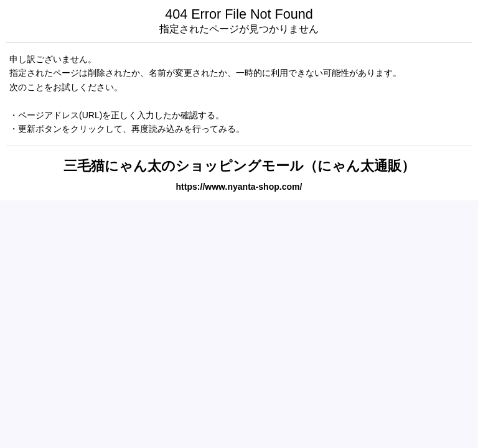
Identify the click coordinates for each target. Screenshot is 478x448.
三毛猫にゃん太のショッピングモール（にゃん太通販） (239, 166)
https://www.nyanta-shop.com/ (239, 187)
